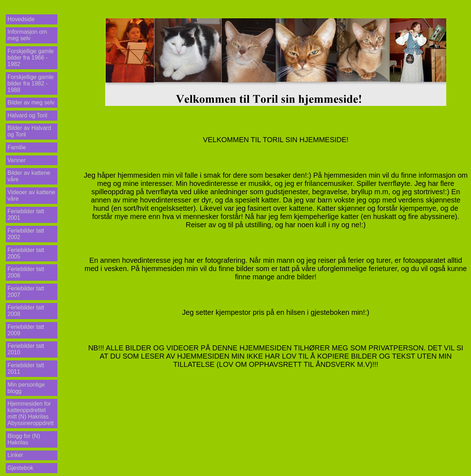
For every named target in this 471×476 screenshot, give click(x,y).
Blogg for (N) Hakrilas (24, 439)
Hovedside (21, 19)
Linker (15, 455)
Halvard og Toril (27, 115)
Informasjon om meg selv (27, 35)
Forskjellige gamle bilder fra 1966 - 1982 (31, 58)
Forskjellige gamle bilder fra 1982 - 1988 (31, 83)
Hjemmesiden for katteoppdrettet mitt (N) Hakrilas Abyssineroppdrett (31, 413)
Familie (17, 147)
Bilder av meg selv (31, 102)
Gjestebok (20, 468)
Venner (17, 160)
